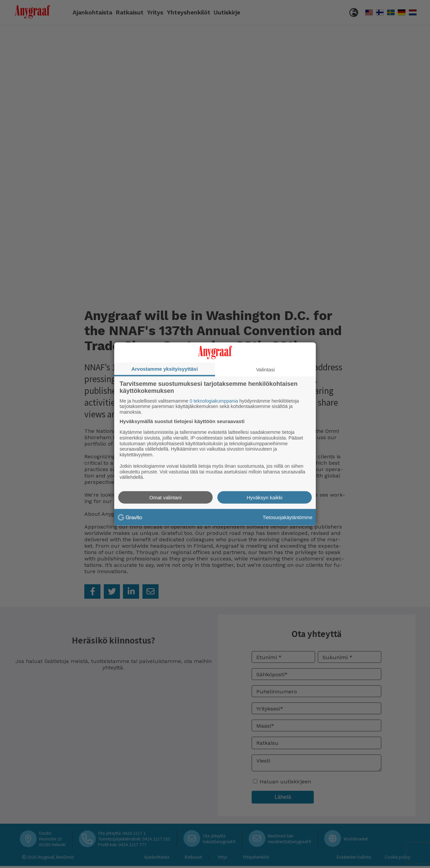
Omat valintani (166, 497)
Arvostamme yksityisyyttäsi (165, 369)
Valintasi (265, 369)
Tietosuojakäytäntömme (288, 517)
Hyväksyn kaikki (265, 497)
